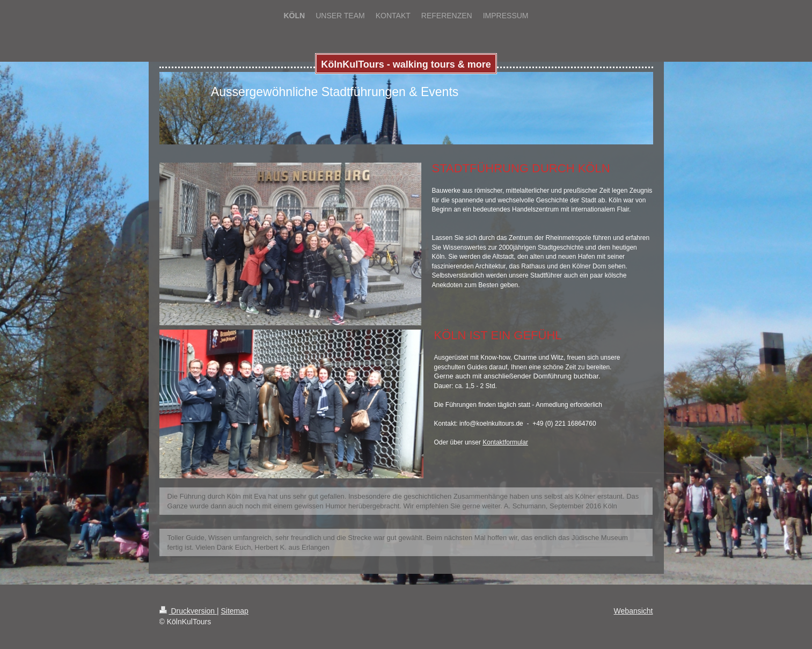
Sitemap (235, 611)
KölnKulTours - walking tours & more (406, 64)
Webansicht (634, 611)
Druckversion (188, 611)
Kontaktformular (505, 442)
